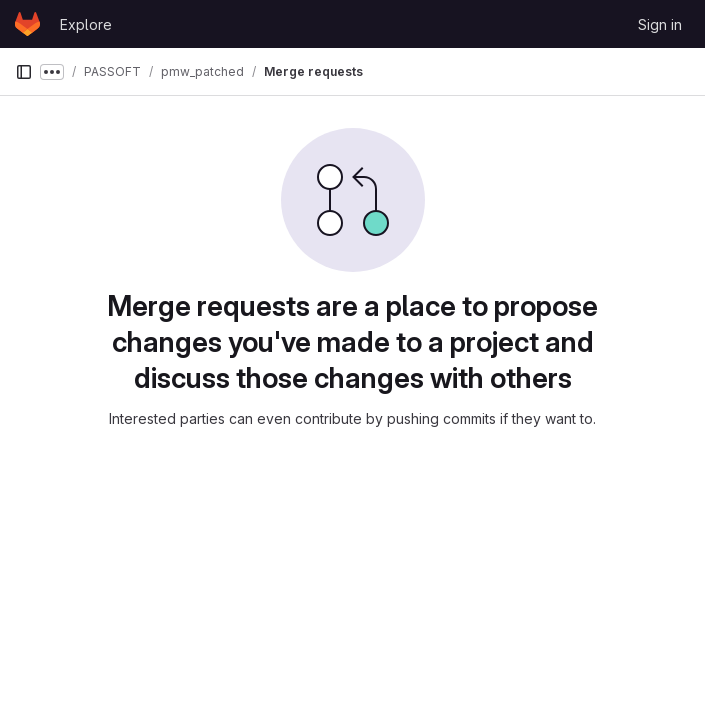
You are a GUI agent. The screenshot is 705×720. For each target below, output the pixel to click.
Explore (86, 24)
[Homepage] (27, 24)
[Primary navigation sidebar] (24, 72)
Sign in (660, 24)
